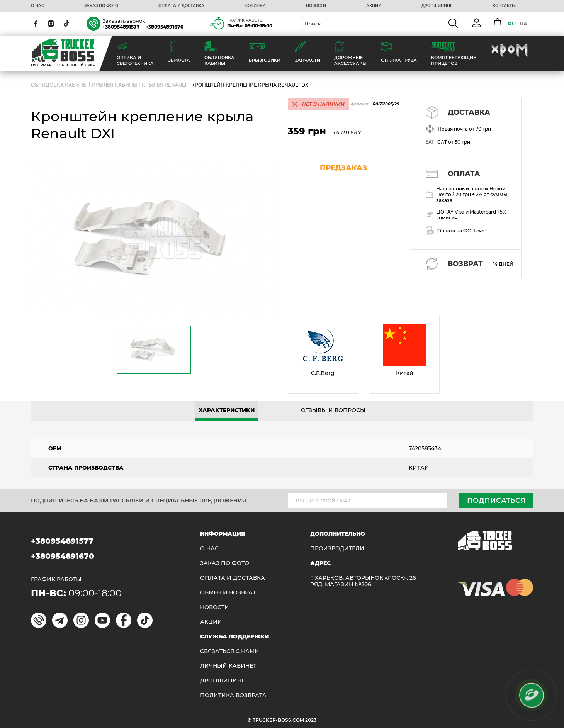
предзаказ (343, 168)
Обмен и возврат (228, 593)
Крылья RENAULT (164, 85)
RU (512, 24)
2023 (311, 720)
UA (523, 24)
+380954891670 (165, 27)
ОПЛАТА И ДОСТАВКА (181, 6)
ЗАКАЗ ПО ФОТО (101, 6)
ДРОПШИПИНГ (437, 6)
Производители (337, 549)
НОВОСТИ (316, 6)
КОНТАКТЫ (504, 6)
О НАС (37, 6)
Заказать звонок (124, 21)
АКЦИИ (374, 6)
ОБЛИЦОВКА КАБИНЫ (59, 85)
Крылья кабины (115, 85)
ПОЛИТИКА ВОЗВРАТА (233, 695)
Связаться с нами (230, 651)
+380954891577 (121, 27)
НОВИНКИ (255, 6)
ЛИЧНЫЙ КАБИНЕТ (228, 666)
